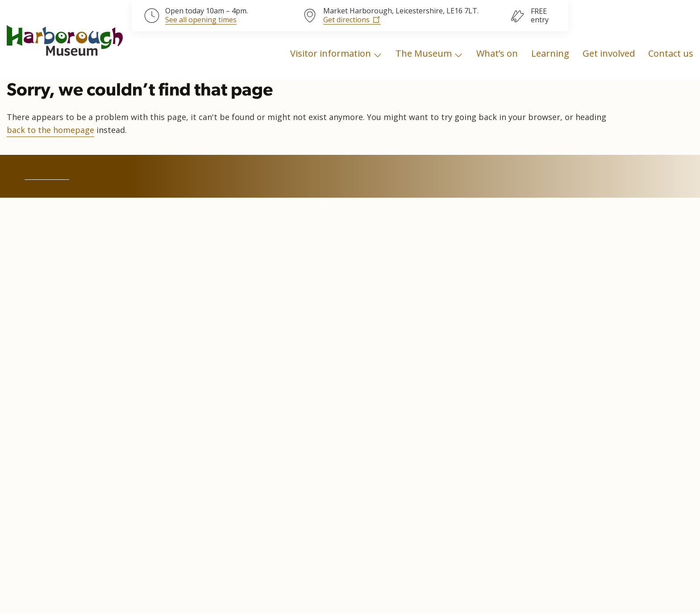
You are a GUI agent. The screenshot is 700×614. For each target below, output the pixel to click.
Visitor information (331, 53)
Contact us (671, 53)
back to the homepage (50, 130)
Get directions (346, 20)
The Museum (424, 53)
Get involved (609, 53)
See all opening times (201, 20)
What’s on (497, 53)
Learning (550, 53)
